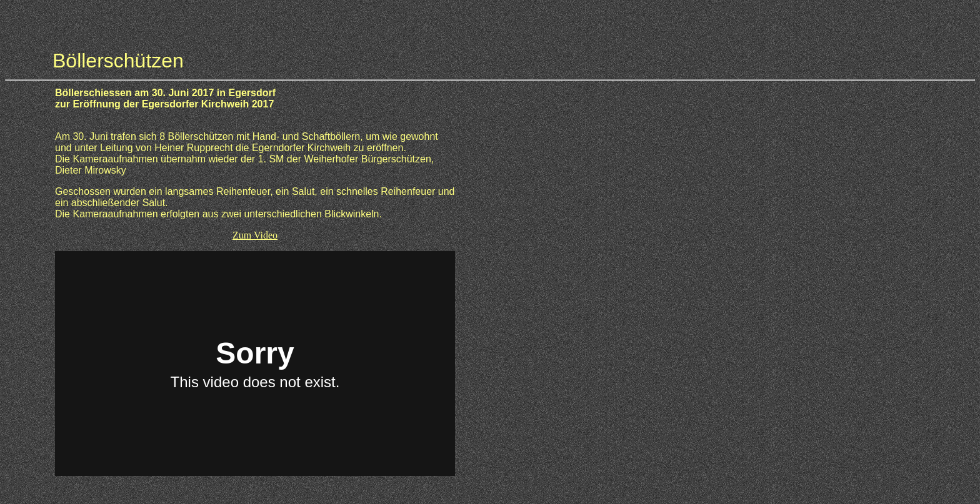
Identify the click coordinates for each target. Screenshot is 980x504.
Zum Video (255, 235)
